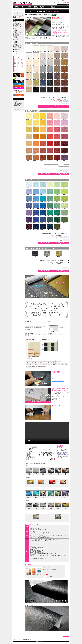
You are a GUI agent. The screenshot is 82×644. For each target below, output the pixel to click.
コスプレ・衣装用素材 (17, 45)
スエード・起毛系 (17, 34)
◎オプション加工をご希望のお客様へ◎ (63, 101)
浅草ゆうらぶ (29, 3)
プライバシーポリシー (18, 640)
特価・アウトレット (18, 50)
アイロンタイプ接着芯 (17, 24)
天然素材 (15, 31)
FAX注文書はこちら (19, 95)
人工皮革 (15, 45)
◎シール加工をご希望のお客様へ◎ (58, 381)
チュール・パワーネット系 (18, 33)
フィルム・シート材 (17, 35)
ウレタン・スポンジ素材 (18, 26)
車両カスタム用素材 (17, 46)
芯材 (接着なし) (16, 25)
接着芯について (19, 83)
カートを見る (65, 1)
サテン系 (15, 32)
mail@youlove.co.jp (17, 108)
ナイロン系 (16, 34)
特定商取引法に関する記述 (28, 640)
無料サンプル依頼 (19, 75)
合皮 (15, 44)
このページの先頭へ (66, 636)
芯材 (15, 21)
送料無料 (19, 92)
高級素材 (15, 42)
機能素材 (15, 43)
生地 (15, 29)
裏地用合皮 (16, 37)
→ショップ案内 (16, 109)
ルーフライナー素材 (18, 47)
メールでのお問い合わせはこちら (63, 4)
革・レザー (16, 51)
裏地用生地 (16, 36)
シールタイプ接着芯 (17, 24)
